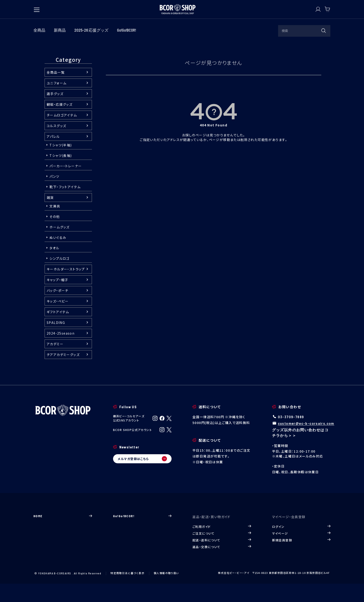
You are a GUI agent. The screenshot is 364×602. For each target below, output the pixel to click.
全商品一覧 (56, 91)
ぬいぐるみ (58, 256)
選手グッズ (55, 112)
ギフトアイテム (58, 330)
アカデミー (55, 362)
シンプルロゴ (59, 277)
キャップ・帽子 (57, 298)
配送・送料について (222, 558)
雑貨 (50, 216)
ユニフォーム (57, 101)
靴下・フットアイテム (65, 205)
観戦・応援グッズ (60, 123)
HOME (63, 534)
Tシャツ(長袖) (61, 174)
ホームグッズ (59, 245)
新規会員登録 (301, 558)
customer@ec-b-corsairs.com (306, 442)
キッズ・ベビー (58, 319)
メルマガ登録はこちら (142, 477)
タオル (54, 266)
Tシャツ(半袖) (61, 163)
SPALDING (56, 341)
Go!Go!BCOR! (142, 534)
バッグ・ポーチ (58, 309)
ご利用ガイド (222, 545)
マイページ (301, 551)
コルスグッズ (56, 144)
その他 (55, 235)
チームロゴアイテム (62, 133)
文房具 (55, 224)
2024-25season (61, 352)
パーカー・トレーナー (66, 184)
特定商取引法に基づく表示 (127, 591)
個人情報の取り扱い (166, 591)
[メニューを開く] (37, 7)
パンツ (54, 195)
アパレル (53, 155)
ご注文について (222, 551)
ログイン (301, 545)
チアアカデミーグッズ (63, 373)
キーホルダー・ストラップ (66, 287)
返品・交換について (222, 565)
